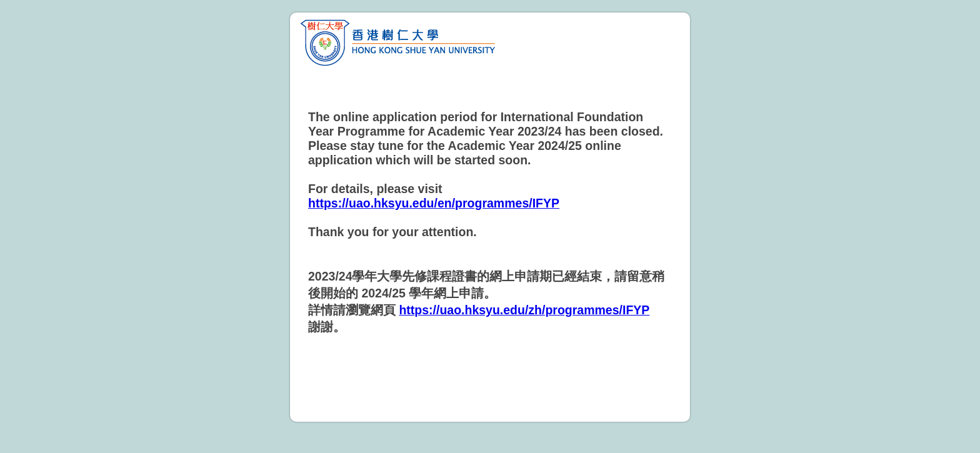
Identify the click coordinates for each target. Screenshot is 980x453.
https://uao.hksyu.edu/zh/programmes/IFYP (524, 310)
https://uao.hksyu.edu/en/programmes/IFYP (434, 203)
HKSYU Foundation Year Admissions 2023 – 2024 (490, 41)
